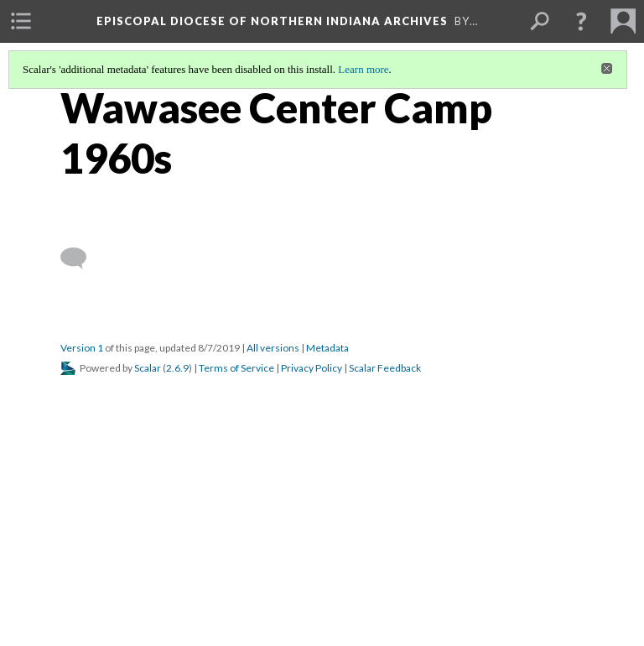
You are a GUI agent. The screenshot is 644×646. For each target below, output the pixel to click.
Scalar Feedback (385, 368)
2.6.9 (177, 368)
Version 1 (82, 348)
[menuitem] (21, 21)
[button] (581, 21)
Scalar (148, 368)
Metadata (327, 348)
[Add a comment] (81, 258)
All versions (273, 348)
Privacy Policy (312, 368)
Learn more (363, 69)
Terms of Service (236, 368)
